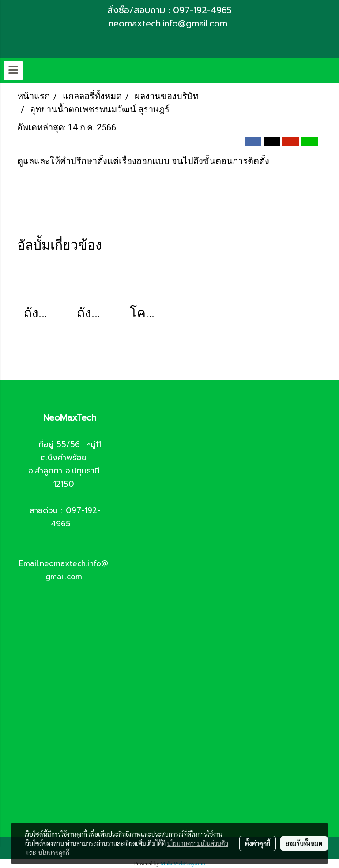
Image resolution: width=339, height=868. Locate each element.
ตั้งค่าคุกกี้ (258, 843)
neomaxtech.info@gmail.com (169, 23)
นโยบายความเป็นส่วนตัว (198, 843)
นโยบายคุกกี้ (54, 853)
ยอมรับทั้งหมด (304, 843)
